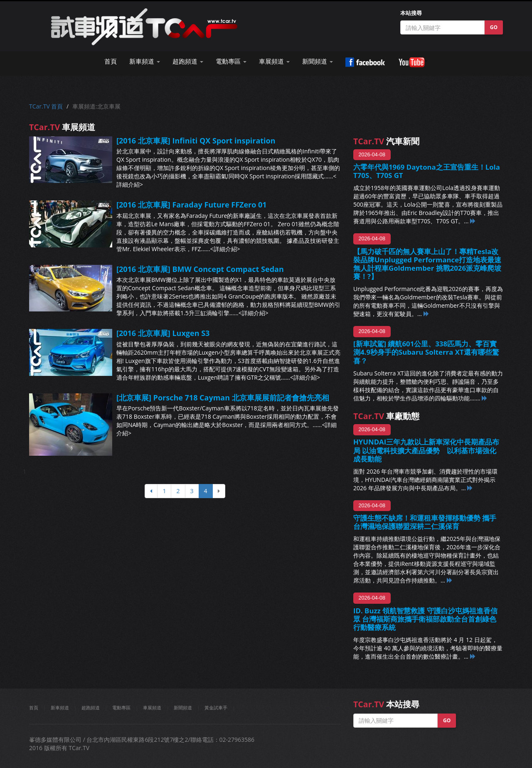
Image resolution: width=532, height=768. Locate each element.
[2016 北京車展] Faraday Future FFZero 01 (192, 205)
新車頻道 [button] (145, 61)
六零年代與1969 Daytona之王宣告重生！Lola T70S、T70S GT (427, 171)
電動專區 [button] (231, 61)
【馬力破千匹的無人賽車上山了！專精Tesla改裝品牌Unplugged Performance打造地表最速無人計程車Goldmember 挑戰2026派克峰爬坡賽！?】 (427, 264)
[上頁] (151, 491)
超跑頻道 (91, 707)
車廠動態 (386, 416)
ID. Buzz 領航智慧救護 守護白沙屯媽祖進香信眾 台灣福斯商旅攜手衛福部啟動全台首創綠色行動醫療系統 (425, 619)
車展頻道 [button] (274, 61)
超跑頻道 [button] (188, 61)
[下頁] (219, 491)
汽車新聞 (386, 141)
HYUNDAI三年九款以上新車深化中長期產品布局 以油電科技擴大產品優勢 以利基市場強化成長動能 (426, 450)
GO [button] (494, 27)
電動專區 (121, 707)
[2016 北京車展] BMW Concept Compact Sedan (200, 269)
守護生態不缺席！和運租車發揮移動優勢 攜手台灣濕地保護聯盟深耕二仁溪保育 (425, 522)
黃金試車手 (216, 707)
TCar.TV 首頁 (46, 106)
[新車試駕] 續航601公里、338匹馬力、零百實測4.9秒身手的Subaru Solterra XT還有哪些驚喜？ (426, 352)
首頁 (111, 61)
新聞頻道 (183, 707)
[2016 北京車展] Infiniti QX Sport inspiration (196, 141)
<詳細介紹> (225, 249)
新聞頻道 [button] (318, 61)
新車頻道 (60, 707)
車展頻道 (152, 707)
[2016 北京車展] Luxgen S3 (163, 333)
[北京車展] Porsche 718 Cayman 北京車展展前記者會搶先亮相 (223, 398)
